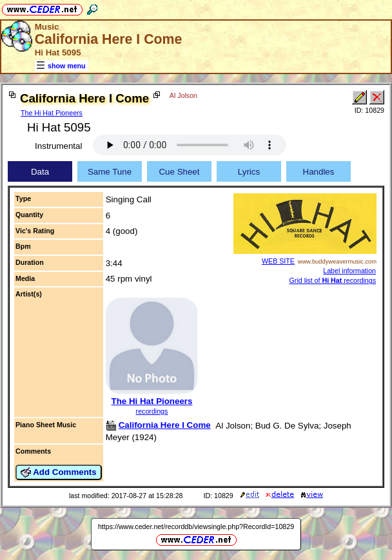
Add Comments (59, 472)
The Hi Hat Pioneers (52, 113)
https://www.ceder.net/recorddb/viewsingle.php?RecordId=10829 (196, 526)
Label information (349, 271)
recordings (152, 411)
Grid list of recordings (333, 280)
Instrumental (58, 146)
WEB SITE (278, 261)
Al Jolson (183, 95)
